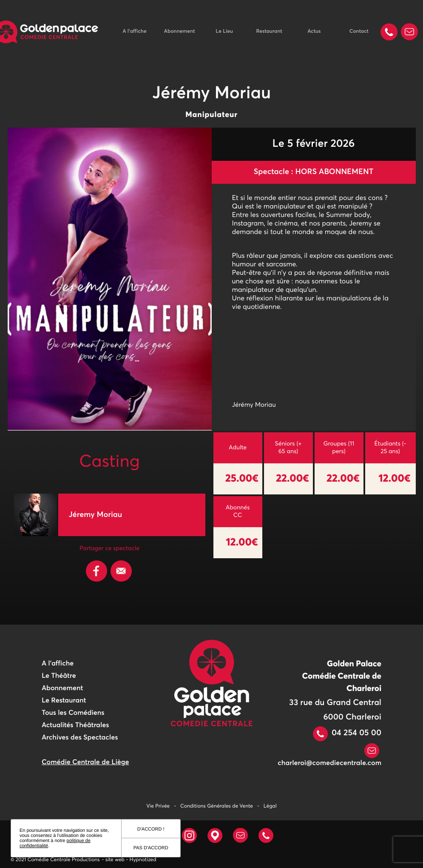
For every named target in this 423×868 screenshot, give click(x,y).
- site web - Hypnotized (129, 860)
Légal (270, 806)
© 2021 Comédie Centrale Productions (55, 860)
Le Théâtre (59, 676)
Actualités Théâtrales (75, 725)
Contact (359, 31)
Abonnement (180, 31)
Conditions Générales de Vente (217, 806)
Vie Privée (158, 806)
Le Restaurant (64, 701)
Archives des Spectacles (80, 738)
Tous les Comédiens (73, 713)
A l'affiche (134, 31)
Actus (314, 31)
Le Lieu (224, 31)
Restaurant (269, 31)
